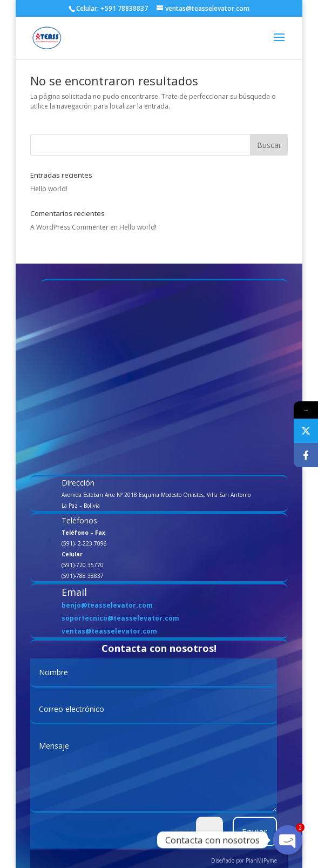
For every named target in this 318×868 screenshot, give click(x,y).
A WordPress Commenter (69, 227)
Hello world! (49, 189)
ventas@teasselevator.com (109, 631)
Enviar (255, 831)
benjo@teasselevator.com (107, 605)
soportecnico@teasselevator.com (120, 618)
